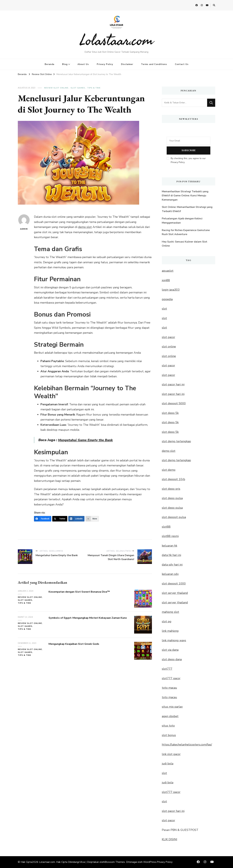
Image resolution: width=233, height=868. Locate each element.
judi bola (168, 764)
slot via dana (170, 650)
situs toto (168, 726)
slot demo (169, 470)
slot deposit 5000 (174, 403)
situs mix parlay (172, 707)
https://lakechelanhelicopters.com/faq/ (187, 745)
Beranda (49, 64)
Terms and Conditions (154, 64)
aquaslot (168, 271)
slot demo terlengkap (176, 441)
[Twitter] (60, 519)
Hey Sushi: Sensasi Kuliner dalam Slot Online (185, 244)
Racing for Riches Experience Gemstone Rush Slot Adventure (186, 232)
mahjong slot (170, 612)
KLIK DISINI (169, 839)
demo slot (85, 227)
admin (24, 222)
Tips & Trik (94, 88)
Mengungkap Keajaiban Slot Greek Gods (79, 644)
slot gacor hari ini (173, 384)
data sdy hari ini (172, 565)
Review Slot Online (56, 88)
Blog (65, 64)
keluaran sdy (170, 574)
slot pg (167, 621)
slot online (169, 347)
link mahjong (170, 631)
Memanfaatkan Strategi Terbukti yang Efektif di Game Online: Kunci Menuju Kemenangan (185, 196)
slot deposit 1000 (174, 584)
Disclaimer (127, 64)
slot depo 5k (170, 413)
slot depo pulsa (172, 498)
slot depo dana (172, 659)
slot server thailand (175, 593)
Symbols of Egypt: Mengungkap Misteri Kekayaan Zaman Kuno (86, 620)
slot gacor (168, 337)
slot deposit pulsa (174, 517)
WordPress (150, 862)
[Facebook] (43, 519)
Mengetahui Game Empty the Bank (87, 440)
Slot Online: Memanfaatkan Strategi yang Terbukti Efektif (187, 209)
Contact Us (182, 64)
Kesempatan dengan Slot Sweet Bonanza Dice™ (85, 592)
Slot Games (78, 88)
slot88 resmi (170, 536)
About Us (83, 64)
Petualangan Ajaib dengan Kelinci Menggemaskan (182, 221)
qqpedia (167, 299)
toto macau (169, 688)
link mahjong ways (174, 640)
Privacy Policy (105, 64)
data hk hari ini (171, 555)
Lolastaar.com (117, 40)
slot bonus (169, 735)
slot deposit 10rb (173, 479)
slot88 (166, 527)
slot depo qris (171, 489)
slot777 (167, 669)
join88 (166, 280)
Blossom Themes (115, 862)
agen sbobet (170, 716)
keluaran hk (169, 546)
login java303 (171, 290)
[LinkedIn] (76, 519)
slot (164, 309)
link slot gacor (171, 754)
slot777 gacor (171, 678)
